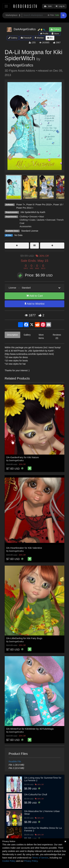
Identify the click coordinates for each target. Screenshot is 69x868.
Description (12, 335)
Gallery (13, 38)
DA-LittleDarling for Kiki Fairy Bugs (24, 638)
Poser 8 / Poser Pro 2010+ (39, 205)
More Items (41, 336)
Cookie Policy (9, 861)
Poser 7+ (21, 205)
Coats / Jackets (37, 220)
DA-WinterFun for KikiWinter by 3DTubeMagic (30, 729)
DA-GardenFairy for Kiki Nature (23, 457)
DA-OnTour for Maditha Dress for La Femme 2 (43, 829)
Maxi (42, 217)
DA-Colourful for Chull (36, 794)
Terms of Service (40, 858)
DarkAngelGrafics (19, 65)
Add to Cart (35, 296)
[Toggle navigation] (6, 6)
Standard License (30, 231)
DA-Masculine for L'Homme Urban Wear (42, 812)
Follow (55, 29)
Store (55, 34)
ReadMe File (15, 762)
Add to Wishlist (34, 304)
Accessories (25, 226)
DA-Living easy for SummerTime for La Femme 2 (43, 779)
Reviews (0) (57, 336)
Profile (44, 34)
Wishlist (39, 38)
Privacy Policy (31, 861)
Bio (50, 38)
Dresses (33, 217)
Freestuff (26, 38)
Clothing (24, 217)
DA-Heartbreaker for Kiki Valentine (24, 548)
